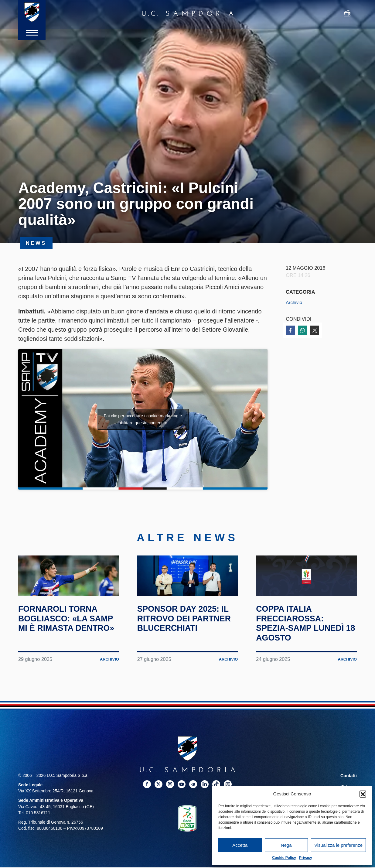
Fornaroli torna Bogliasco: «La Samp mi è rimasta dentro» (63, 644)
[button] (363, 794)
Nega (286, 845)
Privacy (306, 858)
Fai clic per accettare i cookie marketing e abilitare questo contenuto (143, 419)
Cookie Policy (284, 858)
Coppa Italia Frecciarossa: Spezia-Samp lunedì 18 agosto (305, 644)
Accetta (240, 845)
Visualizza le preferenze (338, 845)
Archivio (295, 302)
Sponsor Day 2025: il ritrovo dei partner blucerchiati (183, 644)
